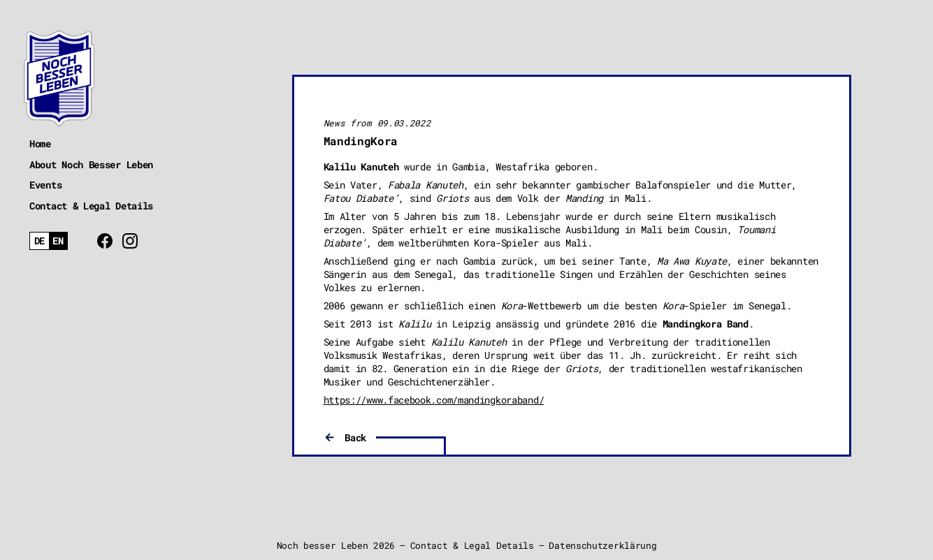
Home (40, 143)
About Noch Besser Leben (91, 164)
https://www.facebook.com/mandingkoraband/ (434, 400)
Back (355, 437)
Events (45, 185)
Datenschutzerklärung (602, 545)
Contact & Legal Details (91, 206)
